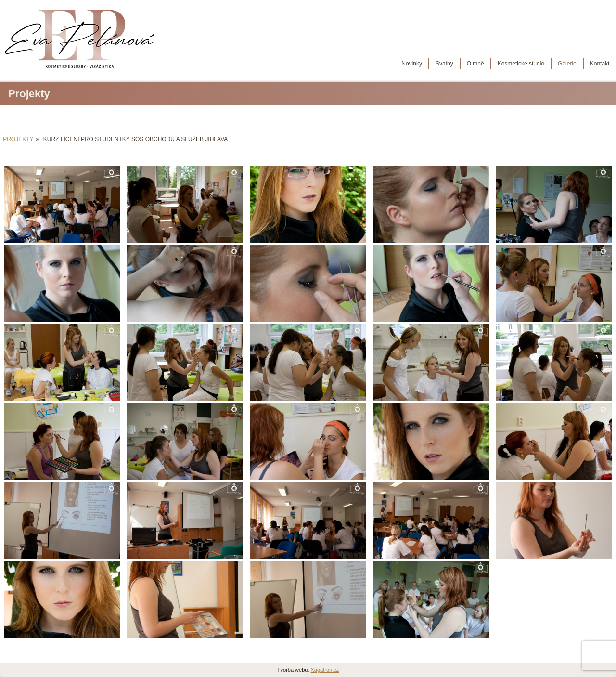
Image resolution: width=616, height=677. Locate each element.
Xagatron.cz (325, 670)
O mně (469, 64)
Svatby (438, 64)
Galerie (561, 64)
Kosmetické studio (515, 64)
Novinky (405, 64)
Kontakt (594, 64)
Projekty (18, 139)
